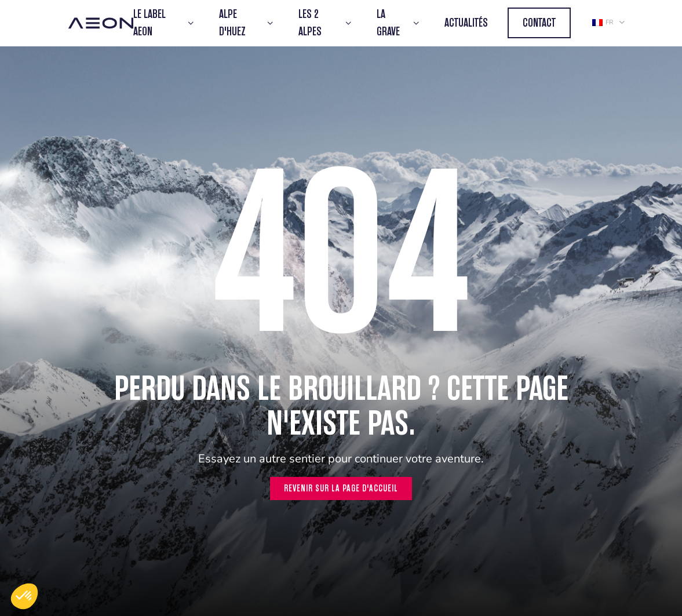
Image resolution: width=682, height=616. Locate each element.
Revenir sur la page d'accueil (341, 488)
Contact (539, 23)
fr (603, 22)
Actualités (466, 23)
